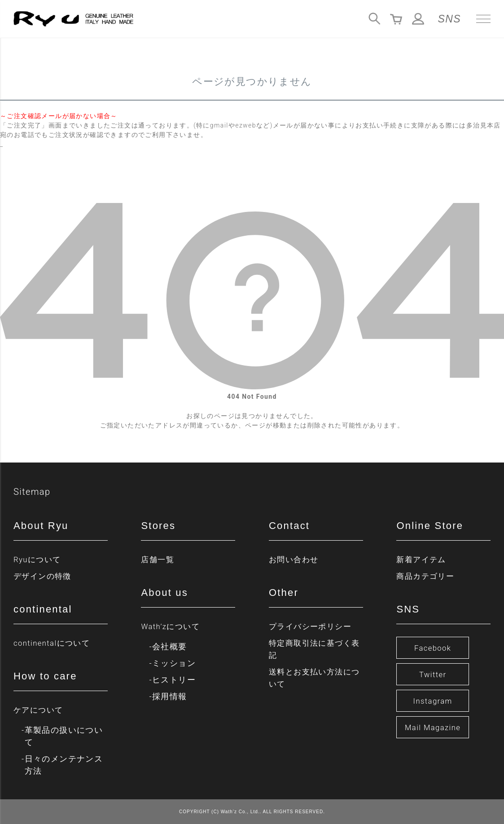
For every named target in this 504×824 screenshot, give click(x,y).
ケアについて (39, 710)
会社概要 (170, 646)
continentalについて (54, 643)
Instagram (433, 701)
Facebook (433, 648)
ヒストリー (174, 680)
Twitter (433, 674)
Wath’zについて (172, 626)
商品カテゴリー (427, 576)
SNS (450, 19)
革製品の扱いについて (64, 736)
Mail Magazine (433, 727)
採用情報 (170, 696)
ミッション (174, 663)
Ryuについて (39, 559)
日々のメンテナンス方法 (64, 765)
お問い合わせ (295, 559)
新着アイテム (422, 559)
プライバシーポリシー (312, 626)
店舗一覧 (158, 559)
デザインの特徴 (44, 576)
